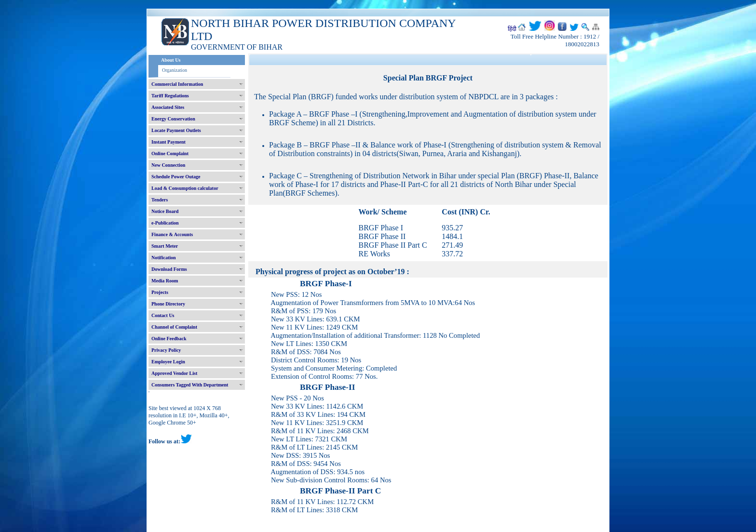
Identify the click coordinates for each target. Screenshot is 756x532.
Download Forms (169, 269)
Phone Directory (168, 304)
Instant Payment (169, 142)
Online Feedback (169, 339)
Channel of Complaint (174, 327)
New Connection (168, 165)
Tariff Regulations (170, 96)
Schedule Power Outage (176, 177)
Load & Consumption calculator (185, 188)
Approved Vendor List (174, 373)
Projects (160, 292)
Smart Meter (165, 246)
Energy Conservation (173, 119)
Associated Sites (168, 107)
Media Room (165, 281)
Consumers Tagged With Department (190, 385)
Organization (175, 70)
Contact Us (163, 315)
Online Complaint (170, 153)
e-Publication (165, 223)
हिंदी (512, 29)
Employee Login (168, 362)
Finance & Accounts (172, 234)
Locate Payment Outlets (176, 130)
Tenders (160, 200)
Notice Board (165, 211)
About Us (171, 60)
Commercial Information (177, 84)
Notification (164, 258)
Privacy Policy (166, 350)
